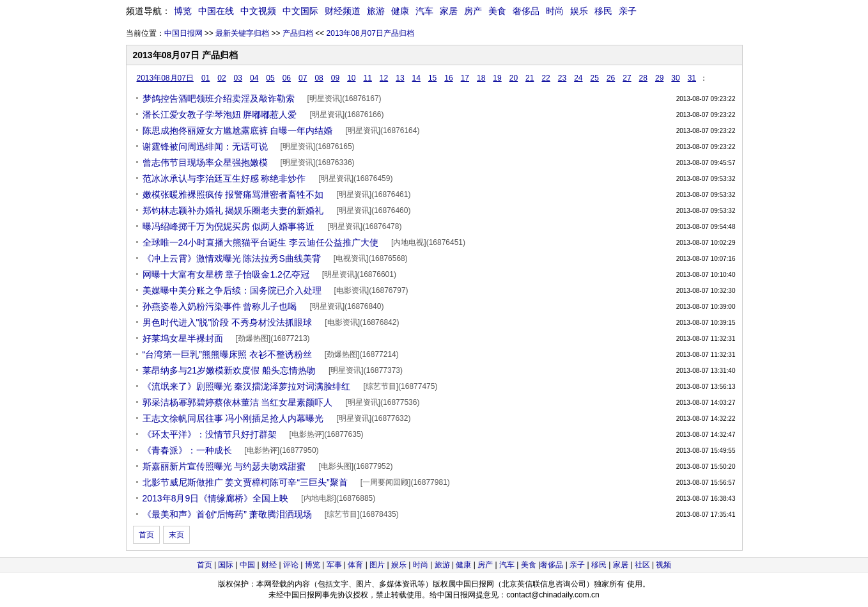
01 (205, 78)
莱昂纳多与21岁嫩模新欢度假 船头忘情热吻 (229, 370)
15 (432, 78)
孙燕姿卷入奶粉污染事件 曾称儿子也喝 (220, 306)
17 (465, 78)
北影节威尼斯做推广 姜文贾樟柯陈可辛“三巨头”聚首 (245, 482)
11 (367, 78)
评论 (291, 565)
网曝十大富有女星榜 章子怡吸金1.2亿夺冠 (226, 274)
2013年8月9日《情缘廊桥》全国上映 (216, 498)
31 (692, 78)
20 (514, 78)
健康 (400, 11)
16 (448, 78)
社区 (642, 565)
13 (400, 78)
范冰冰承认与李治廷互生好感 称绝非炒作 (224, 178)
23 (562, 78)
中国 (247, 565)
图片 (377, 565)
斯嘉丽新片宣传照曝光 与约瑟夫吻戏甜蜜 (224, 466)
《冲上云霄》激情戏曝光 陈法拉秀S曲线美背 (232, 258)
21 (530, 78)
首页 (146, 535)
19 (497, 78)
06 (287, 78)
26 (611, 78)
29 (659, 78)
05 (270, 78)
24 (578, 78)
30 (675, 78)
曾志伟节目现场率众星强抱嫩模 (205, 162)
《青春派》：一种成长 (187, 450)
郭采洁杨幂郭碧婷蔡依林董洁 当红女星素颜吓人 (238, 402)
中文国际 (300, 11)
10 (351, 78)
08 (319, 78)
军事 (334, 565)
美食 (497, 11)
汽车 (424, 11)
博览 (183, 11)
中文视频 (258, 11)
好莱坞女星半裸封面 (183, 338)
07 (303, 78)
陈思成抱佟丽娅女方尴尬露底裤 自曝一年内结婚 (238, 130)
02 (221, 78)
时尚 (555, 11)
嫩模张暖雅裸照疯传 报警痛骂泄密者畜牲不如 (233, 194)
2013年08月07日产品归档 (370, 33)
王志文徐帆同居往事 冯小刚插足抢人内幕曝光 (233, 418)
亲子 (628, 11)
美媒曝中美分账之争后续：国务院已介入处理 (232, 290)
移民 (603, 11)
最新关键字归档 (242, 33)
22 (546, 78)
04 (254, 78)
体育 (355, 565)
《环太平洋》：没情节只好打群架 (210, 434)
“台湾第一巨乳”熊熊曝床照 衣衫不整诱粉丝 (227, 354)
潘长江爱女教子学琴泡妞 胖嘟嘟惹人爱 (220, 114)
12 (384, 78)
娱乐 (579, 11)
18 (481, 78)
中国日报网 (183, 33)
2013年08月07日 (165, 78)
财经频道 (343, 11)
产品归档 (298, 33)
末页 (176, 535)
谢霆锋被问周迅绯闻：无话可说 (205, 146)
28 (643, 78)
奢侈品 (526, 11)
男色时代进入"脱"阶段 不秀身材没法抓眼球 (228, 322)
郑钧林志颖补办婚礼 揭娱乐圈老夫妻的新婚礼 (233, 210)
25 (595, 78)
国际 (226, 565)
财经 (269, 565)
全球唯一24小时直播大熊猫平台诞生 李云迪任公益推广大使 (260, 242)
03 (238, 78)
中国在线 (216, 11)
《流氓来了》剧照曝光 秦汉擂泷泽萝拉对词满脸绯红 (247, 386)
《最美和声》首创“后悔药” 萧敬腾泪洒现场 (227, 514)
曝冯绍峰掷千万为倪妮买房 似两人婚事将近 (229, 226)
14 (416, 78)
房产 (473, 11)
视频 (663, 565)
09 (335, 78)
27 (627, 78)
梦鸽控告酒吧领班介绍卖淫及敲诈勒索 (219, 99)
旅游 (376, 11)
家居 (449, 11)
